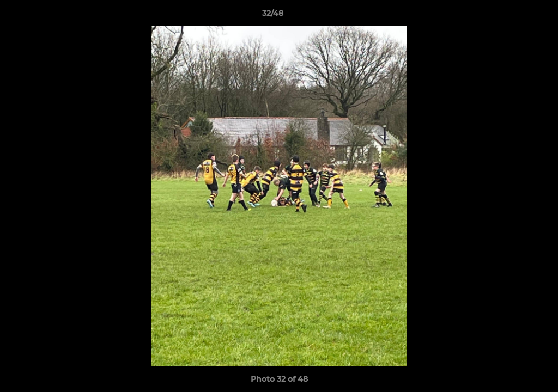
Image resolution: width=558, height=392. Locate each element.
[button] (512, 16)
